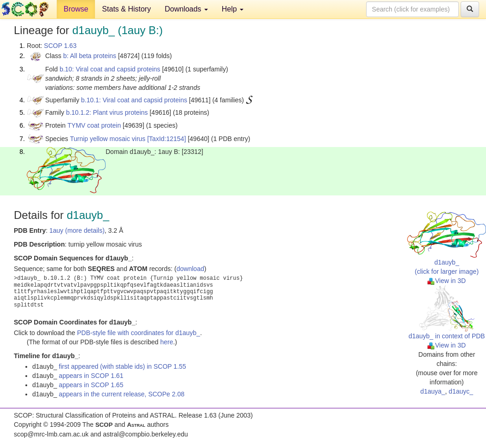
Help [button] (233, 9)
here (166, 342)
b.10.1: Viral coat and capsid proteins (134, 100)
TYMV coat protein (94, 125)
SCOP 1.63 (60, 46)
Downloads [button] (186, 9)
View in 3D (447, 281)
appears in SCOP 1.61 (91, 376)
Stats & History (126, 9)
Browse (76, 9)
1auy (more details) (77, 230)
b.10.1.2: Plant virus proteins (107, 112)
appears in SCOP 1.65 (91, 385)
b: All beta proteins (90, 56)
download (190, 269)
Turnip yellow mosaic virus (108, 139)
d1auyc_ (461, 391)
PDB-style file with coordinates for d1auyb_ (139, 333)
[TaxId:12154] (166, 139)
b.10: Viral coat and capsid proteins (110, 69)
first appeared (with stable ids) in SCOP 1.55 (123, 366)
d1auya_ (433, 391)
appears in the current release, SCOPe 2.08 (122, 394)
